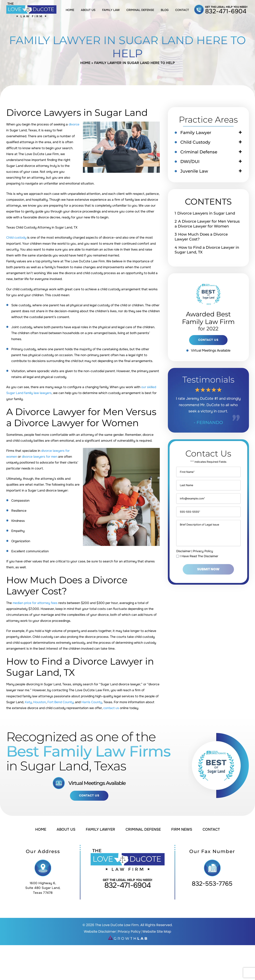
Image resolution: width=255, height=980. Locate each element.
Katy (28, 702)
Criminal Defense (140, 10)
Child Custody (196, 142)
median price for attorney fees (35, 603)
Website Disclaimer (100, 932)
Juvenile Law (194, 171)
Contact (182, 10)
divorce (74, 124)
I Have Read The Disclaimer (199, 556)
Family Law (111, 10)
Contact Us (89, 796)
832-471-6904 (226, 11)
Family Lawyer (196, 133)
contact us (111, 708)
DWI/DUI (190, 162)
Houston (40, 702)
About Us (88, 10)
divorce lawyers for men (40, 457)
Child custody (16, 238)
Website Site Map (157, 932)
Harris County (92, 702)
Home (70, 10)
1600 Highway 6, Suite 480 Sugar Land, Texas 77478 (43, 888)
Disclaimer (184, 551)
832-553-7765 (212, 884)
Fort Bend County (61, 702)
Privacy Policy (203, 551)
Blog (165, 10)
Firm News (182, 829)
